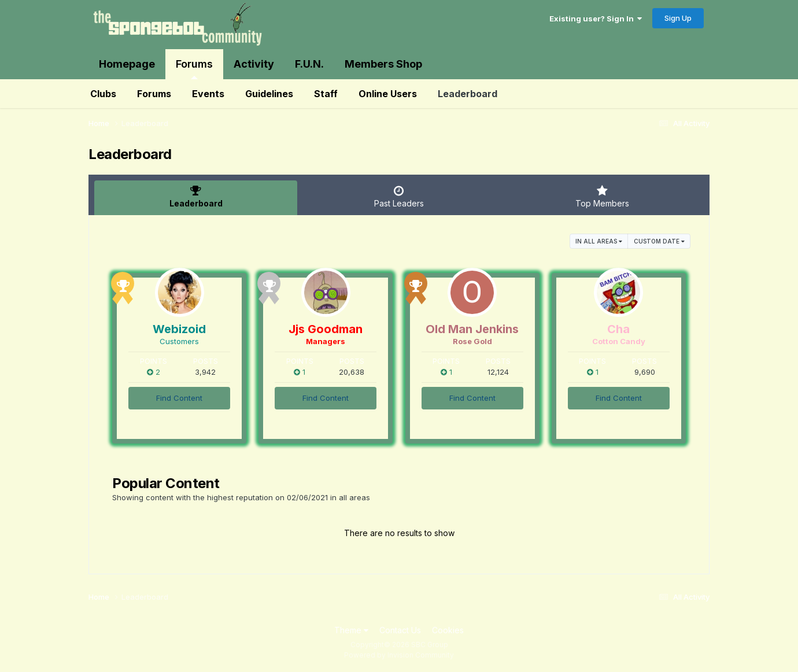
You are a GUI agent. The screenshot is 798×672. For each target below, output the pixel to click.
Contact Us (400, 630)
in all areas (599, 241)
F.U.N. (309, 64)
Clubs (103, 94)
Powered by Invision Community (399, 655)
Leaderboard (468, 94)
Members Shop (383, 64)
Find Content (179, 398)
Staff (326, 94)
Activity (254, 64)
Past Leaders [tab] (399, 197)
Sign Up (678, 18)
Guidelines (269, 94)
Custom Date (659, 241)
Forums (194, 69)
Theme (351, 630)
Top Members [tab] (602, 197)
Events (208, 94)
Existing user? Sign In (596, 19)
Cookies (448, 630)
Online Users (388, 94)
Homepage (127, 64)
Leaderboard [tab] (196, 197)
